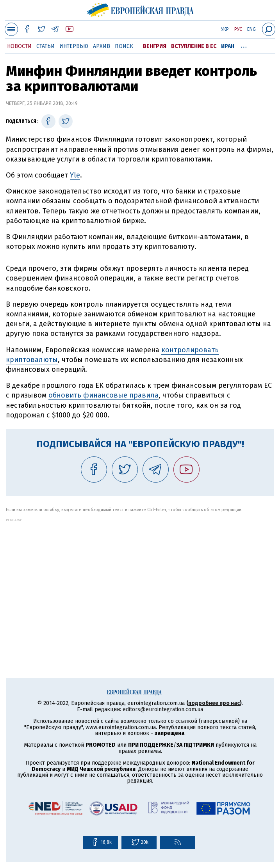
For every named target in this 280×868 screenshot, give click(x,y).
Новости (19, 46)
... (244, 45)
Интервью (74, 46)
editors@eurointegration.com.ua (163, 709)
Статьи (45, 46)
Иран (228, 46)
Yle (75, 175)
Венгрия (155, 46)
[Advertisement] (140, 577)
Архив (102, 46)
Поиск (124, 46)
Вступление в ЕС (194, 46)
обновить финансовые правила (103, 395)
